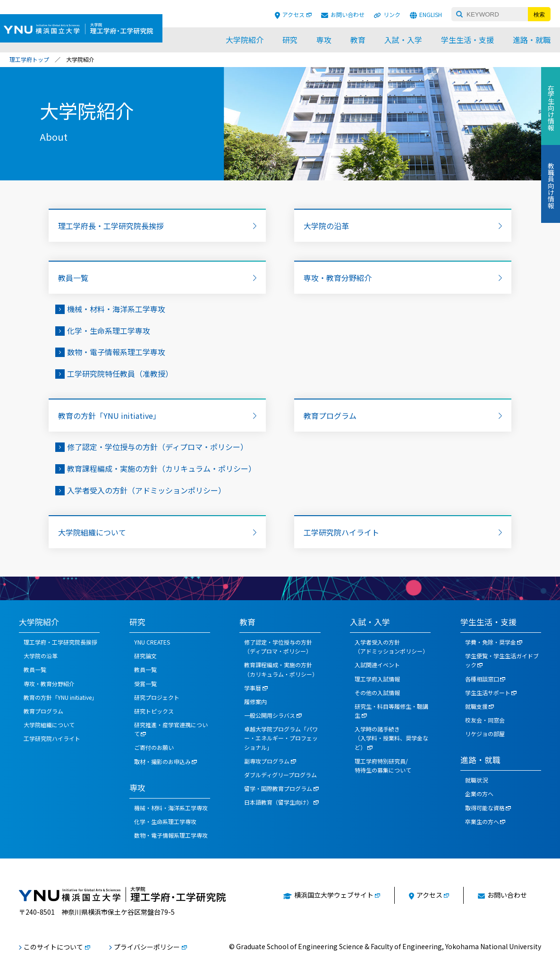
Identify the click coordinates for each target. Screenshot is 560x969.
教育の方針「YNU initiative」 (109, 416)
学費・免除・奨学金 (491, 642)
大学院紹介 (245, 40)
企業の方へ (479, 794)
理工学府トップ (29, 59)
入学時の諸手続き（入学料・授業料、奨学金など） (391, 738)
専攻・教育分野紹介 (338, 278)
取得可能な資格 (485, 808)
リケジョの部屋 (485, 734)
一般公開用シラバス (270, 715)
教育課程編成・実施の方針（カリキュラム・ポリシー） (161, 468)
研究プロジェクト (157, 697)
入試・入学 (403, 40)
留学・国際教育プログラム (278, 788)
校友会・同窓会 (485, 720)
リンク (392, 14)
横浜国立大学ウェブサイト (334, 895)
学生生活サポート (488, 693)
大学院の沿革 (326, 226)
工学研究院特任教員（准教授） (120, 374)
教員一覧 (73, 278)
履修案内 (255, 701)
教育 (358, 40)
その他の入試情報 (377, 693)
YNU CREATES (152, 642)
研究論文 (145, 656)
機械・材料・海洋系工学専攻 (116, 309)
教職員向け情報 (551, 186)
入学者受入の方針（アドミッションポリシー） (146, 490)
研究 (290, 40)
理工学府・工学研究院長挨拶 (60, 642)
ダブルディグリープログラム (280, 775)
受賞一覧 (145, 684)
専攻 (324, 40)
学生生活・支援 (467, 40)
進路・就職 (532, 40)
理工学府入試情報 (377, 679)
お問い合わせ (348, 14)
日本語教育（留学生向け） (278, 802)
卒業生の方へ (482, 821)
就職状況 (476, 780)
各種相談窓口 (482, 679)
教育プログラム (330, 416)
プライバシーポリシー (147, 947)
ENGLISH (431, 14)
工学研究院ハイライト (341, 532)
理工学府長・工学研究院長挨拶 (111, 226)
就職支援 (476, 706)
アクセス (293, 14)
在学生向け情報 (551, 108)
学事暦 (253, 688)
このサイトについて (53, 947)
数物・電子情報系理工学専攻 (116, 352)
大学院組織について (92, 532)
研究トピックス (154, 711)
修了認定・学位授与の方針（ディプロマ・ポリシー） (157, 447)
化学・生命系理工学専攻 (109, 331)
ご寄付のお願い (154, 747)
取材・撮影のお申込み (162, 761)
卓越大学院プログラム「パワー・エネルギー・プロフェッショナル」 (281, 738)
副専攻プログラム (267, 761)
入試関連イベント (377, 665)
